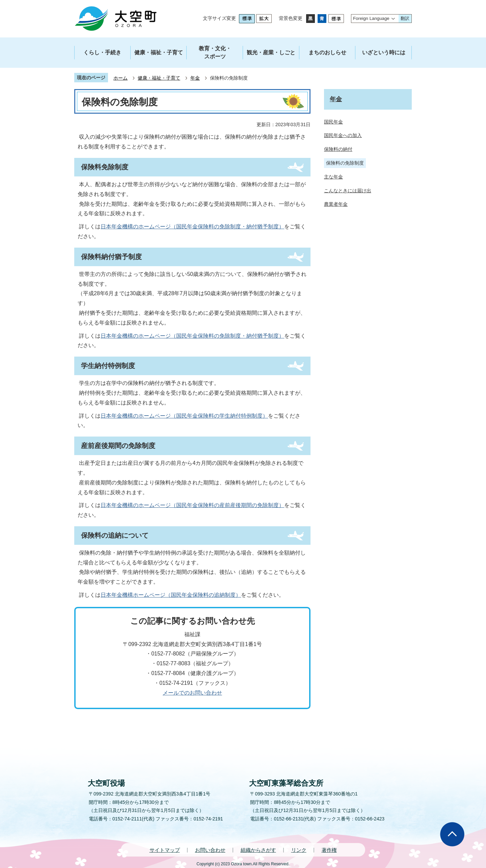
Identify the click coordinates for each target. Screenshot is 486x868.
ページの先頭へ (452, 834)
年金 (195, 78)
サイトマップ (165, 850)
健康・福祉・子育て (159, 78)
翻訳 (405, 18)
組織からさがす (258, 850)
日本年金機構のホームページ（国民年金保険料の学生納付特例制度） (184, 416)
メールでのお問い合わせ (192, 693)
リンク (299, 850)
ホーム (120, 78)
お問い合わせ (210, 850)
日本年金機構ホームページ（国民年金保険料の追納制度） (171, 595)
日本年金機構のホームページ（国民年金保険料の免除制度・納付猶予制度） (192, 227)
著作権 (329, 850)
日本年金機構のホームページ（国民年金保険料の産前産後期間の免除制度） (192, 505)
